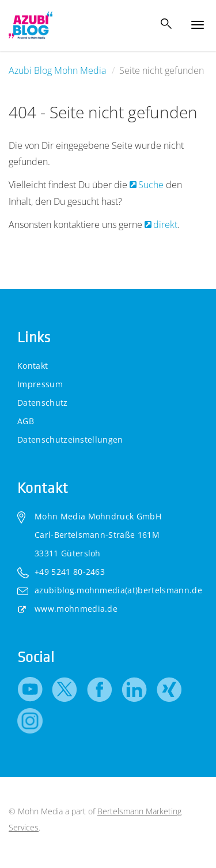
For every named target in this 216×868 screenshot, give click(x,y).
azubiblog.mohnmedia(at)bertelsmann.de (118, 590)
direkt (165, 225)
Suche (152, 185)
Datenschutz (43, 403)
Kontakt (33, 366)
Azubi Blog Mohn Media (57, 70)
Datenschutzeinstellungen (70, 439)
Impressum (40, 384)
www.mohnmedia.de (76, 609)
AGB (26, 421)
